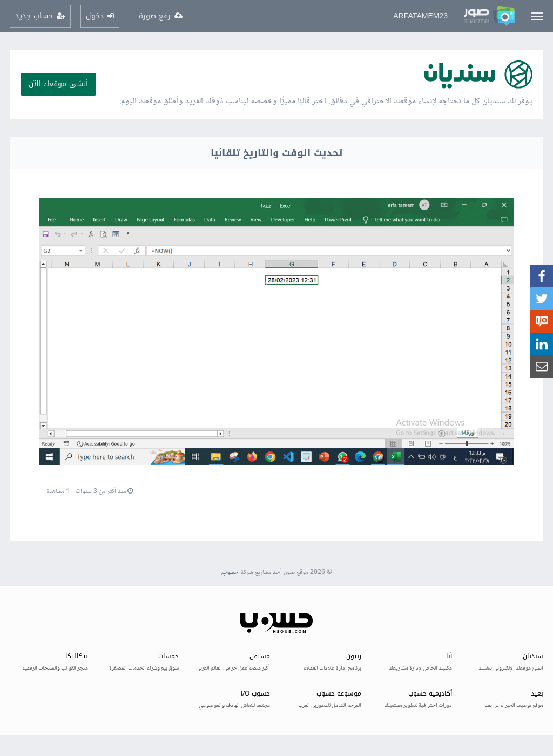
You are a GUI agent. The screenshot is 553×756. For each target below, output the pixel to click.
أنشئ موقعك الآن (58, 84)
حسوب (230, 573)
